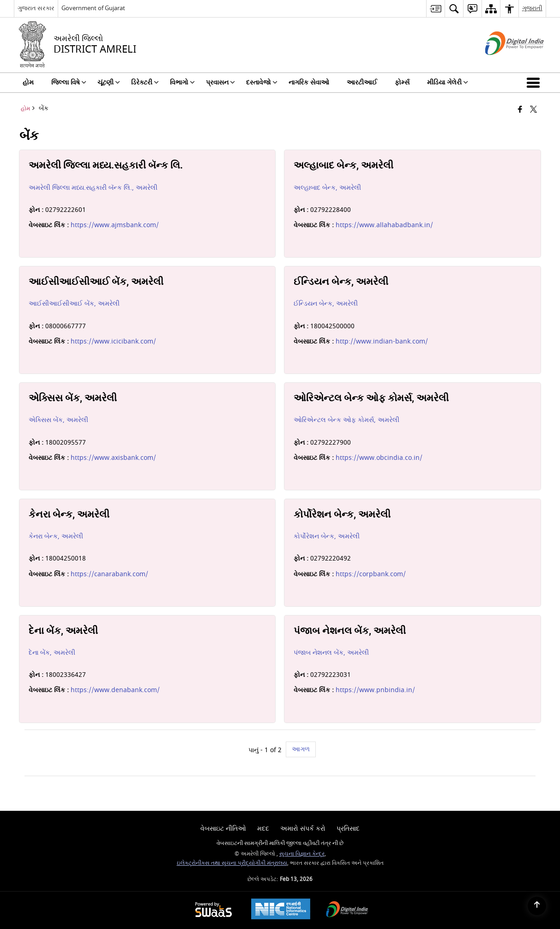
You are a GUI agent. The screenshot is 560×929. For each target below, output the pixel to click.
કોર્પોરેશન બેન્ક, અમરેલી (327, 536)
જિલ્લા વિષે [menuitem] (69, 82)
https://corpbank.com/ (371, 574)
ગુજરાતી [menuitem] (532, 8)
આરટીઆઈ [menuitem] (362, 82)
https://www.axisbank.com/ (113, 458)
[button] (535, 83)
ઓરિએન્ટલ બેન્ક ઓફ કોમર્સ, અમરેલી (346, 420)
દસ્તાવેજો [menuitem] (262, 82)
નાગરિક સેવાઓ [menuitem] (309, 82)
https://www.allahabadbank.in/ (384, 225)
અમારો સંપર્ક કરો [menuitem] (303, 829)
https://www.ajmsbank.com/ (115, 225)
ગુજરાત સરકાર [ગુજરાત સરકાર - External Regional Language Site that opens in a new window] (36, 8)
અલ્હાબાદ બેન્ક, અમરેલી (327, 188)
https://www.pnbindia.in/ (375, 690)
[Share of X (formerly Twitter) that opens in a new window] (533, 110)
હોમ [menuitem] (28, 82)
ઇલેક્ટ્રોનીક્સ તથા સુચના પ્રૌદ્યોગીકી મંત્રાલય (232, 863)
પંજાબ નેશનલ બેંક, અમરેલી (331, 653)
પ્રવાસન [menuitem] (220, 82)
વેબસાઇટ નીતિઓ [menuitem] (223, 829)
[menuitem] (435, 9)
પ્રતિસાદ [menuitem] (348, 829)
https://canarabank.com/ (109, 574)
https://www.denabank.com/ (115, 690)
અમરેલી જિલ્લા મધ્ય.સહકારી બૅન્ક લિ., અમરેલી (93, 188)
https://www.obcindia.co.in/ (379, 458)
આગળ (301, 749)
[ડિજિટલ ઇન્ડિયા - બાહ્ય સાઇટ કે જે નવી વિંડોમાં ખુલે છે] (503, 63)
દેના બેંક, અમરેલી (52, 653)
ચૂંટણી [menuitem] (109, 82)
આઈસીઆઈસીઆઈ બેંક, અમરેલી (74, 304)
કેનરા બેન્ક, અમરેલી (56, 536)
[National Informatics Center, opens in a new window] (281, 910)
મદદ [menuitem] (263, 829)
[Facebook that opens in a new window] (520, 110)
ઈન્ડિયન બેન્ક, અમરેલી (326, 304)
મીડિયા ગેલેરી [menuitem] (448, 82)
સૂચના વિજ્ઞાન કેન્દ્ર (302, 854)
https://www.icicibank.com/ (113, 341)
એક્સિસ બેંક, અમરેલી (58, 420)
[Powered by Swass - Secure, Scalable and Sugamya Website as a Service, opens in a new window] (214, 910)
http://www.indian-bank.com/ (382, 341)
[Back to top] (537, 906)
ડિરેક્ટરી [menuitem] (145, 82)
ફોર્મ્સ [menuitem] (402, 82)
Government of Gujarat (93, 8)
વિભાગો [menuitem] (182, 82)
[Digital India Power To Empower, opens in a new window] (347, 910)
